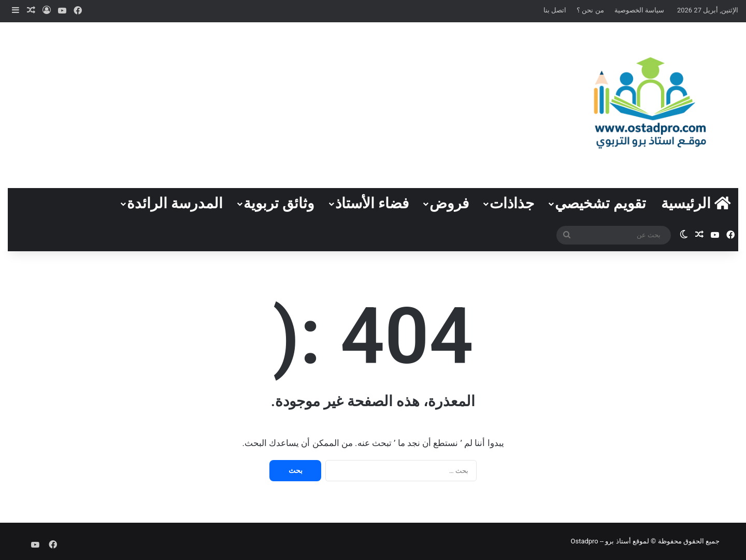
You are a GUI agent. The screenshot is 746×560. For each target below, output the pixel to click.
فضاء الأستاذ (372, 203)
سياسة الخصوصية (639, 10)
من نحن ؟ (590, 10)
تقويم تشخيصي (600, 203)
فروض (449, 203)
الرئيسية (696, 203)
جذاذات (512, 203)
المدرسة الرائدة (175, 203)
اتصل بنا (555, 10)
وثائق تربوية (279, 203)
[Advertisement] (249, 105)
